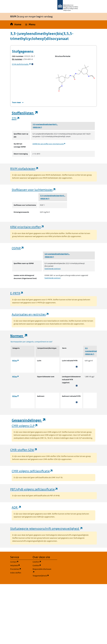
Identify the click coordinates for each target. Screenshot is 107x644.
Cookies (42, 565)
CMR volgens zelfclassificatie (32, 471)
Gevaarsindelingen (29, 420)
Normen (19, 336)
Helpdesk (20, 565)
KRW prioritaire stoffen (27, 227)
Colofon (42, 562)
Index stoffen (16, 573)
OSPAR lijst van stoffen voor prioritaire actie (49, 144)
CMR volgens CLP (25, 426)
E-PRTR (17, 293)
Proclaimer (20, 569)
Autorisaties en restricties (30, 314)
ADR (17, 507)
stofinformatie (21, 64)
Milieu (15, 361)
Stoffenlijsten (25, 113)
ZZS (16, 118)
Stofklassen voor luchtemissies (34, 190)
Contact (20, 562)
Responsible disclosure (42, 571)
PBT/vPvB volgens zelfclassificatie (34, 489)
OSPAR (18, 248)
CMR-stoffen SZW (24, 450)
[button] (30, 25)
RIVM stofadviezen (24, 169)
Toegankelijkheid (42, 576)
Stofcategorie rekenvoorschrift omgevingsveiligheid (47, 528)
